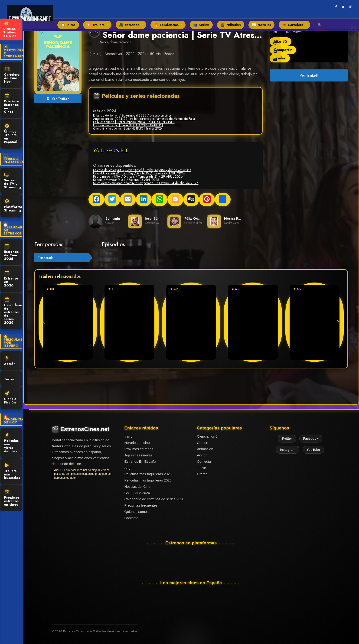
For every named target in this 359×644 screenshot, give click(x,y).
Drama (202, 474)
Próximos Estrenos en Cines (12, 104)
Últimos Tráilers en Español (11, 134)
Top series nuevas (139, 455)
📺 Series (201, 25)
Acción (10, 361)
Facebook (311, 439)
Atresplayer (113, 54)
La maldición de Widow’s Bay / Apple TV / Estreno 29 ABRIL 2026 (139, 173)
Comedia (204, 461)
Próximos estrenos (139, 449)
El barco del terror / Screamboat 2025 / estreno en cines (132, 115)
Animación (205, 449)
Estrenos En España (140, 461)
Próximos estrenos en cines (12, 498)
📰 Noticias (261, 25)
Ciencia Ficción (10, 398)
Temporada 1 (47, 258)
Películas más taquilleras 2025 (148, 474)
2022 (130, 54)
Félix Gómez (195, 218)
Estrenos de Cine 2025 (11, 253)
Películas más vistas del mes (11, 443)
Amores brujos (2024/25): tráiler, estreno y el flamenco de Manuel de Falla (144, 119)
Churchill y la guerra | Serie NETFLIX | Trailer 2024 (128, 128)
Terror (9, 379)
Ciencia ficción (208, 436)
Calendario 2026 (137, 493)
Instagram (288, 450)
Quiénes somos (137, 512)
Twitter (287, 439)
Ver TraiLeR (309, 75)
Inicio (129, 436)
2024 (142, 54)
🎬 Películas (231, 25)
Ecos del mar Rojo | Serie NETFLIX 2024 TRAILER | (128, 125)
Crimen (202, 443)
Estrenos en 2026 (11, 279)
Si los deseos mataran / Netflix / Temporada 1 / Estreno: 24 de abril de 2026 (146, 183)
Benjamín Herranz (120, 218)
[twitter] (343, 7)
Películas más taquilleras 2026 (148, 480)
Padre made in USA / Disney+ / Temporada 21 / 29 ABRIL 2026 (138, 176)
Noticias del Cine (138, 486)
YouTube (313, 450)
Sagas (129, 468)
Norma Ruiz (233, 218)
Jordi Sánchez (156, 218)
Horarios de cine (137, 443)
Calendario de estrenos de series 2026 (13, 311)
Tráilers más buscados (12, 472)
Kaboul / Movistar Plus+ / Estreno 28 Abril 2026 (126, 180)
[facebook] (336, 7)
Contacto (131, 518)
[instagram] (351, 7)
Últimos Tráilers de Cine (10, 30)
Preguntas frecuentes (141, 505)
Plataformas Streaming (13, 206)
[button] (338, 322)
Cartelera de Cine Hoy (12, 75)
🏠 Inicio (68, 25)
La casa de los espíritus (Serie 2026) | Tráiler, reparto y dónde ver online (142, 170)
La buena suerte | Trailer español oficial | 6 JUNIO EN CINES (134, 122)
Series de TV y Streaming (12, 181)
